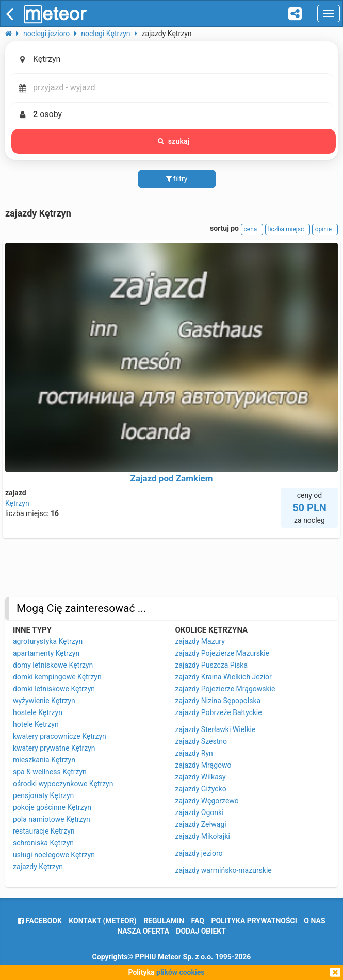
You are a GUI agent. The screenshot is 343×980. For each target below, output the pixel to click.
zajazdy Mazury (200, 641)
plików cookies (180, 972)
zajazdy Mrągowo (203, 765)
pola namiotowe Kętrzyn (52, 819)
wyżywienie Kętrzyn (44, 701)
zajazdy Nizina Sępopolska (218, 701)
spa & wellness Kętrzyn (50, 772)
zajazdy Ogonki (200, 812)
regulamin (164, 921)
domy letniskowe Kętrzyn (53, 665)
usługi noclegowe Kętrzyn (54, 855)
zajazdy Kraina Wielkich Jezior (224, 677)
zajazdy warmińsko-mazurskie (224, 870)
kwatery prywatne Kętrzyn (54, 748)
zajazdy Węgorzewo (207, 801)
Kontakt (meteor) (102, 921)
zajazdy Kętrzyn (38, 867)
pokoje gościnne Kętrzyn (52, 807)
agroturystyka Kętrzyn (48, 641)
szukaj (174, 141)
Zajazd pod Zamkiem (172, 478)
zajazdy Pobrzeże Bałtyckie (219, 712)
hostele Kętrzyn (38, 712)
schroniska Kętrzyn (43, 843)
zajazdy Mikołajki (203, 836)
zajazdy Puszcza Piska (212, 665)
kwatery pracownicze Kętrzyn (60, 736)
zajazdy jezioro (199, 853)
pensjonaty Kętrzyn (43, 795)
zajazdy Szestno (201, 741)
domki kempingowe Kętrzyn (57, 677)
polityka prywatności (254, 921)
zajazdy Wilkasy (201, 777)
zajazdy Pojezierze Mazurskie (223, 653)
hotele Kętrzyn (36, 724)
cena (252, 229)
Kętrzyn (17, 503)
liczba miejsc (288, 229)
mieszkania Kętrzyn (44, 760)
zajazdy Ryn (194, 753)
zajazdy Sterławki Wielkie (216, 729)
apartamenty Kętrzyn (46, 653)
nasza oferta (143, 931)
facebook (39, 921)
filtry (177, 179)
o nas (314, 921)
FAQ (198, 921)
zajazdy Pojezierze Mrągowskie (225, 689)
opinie (325, 229)
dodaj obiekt (201, 931)
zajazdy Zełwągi (201, 824)
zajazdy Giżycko (201, 789)
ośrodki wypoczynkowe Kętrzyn (63, 784)
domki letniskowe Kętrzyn (54, 689)
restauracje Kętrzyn (44, 831)
